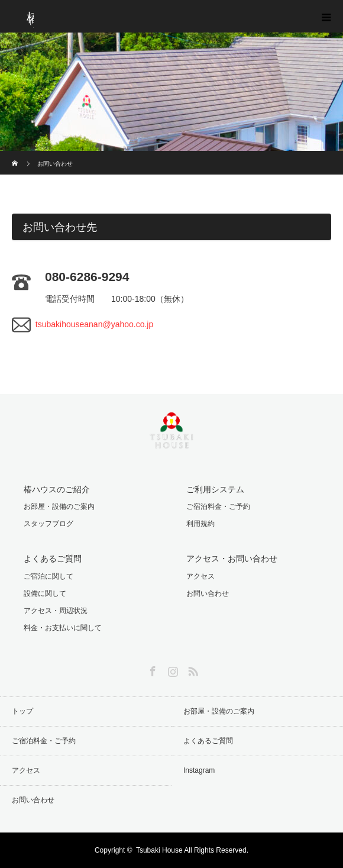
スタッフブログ (48, 524)
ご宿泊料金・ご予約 (218, 506)
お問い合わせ (208, 593)
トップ (22, 711)
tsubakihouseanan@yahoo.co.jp (94, 324)
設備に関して (45, 593)
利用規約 (200, 524)
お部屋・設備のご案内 (59, 506)
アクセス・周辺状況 (56, 611)
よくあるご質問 (208, 741)
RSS (192, 669)
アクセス (200, 576)
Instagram (171, 669)
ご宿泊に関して (48, 576)
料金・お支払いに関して (63, 628)
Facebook (151, 669)
